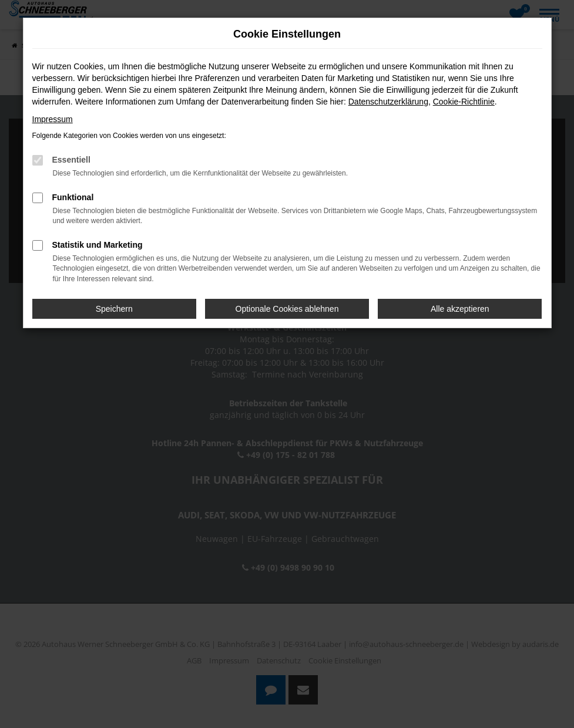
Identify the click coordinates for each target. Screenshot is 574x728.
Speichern (114, 309)
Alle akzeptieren (460, 309)
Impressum (53, 119)
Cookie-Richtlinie (464, 102)
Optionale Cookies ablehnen (287, 309)
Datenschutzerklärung (388, 102)
